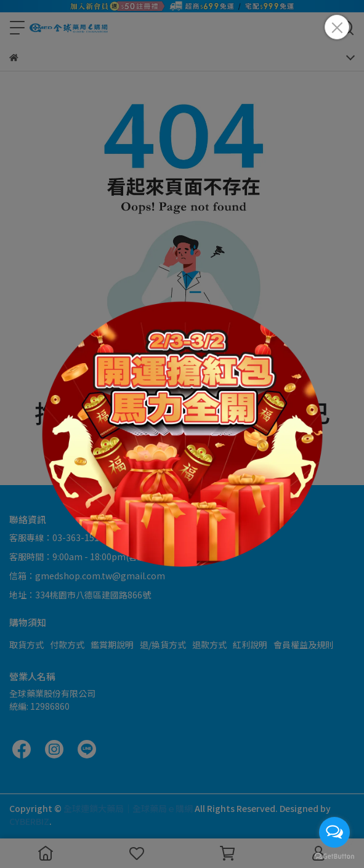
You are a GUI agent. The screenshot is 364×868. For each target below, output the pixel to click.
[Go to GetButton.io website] (334, 856)
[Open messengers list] (334, 832)
